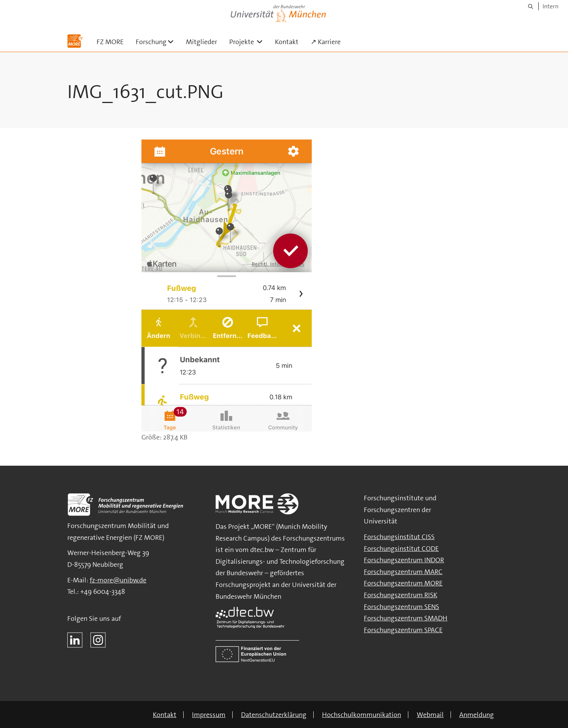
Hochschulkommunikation (362, 715)
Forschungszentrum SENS (401, 607)
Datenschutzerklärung (274, 715)
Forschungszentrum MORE (403, 583)
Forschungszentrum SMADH (406, 618)
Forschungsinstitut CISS (399, 537)
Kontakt (287, 42)
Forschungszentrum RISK (401, 595)
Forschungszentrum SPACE (403, 630)
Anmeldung (477, 715)
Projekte (249, 42)
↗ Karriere (326, 42)
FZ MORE (110, 42)
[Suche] (531, 6)
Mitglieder (201, 42)
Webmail (430, 715)
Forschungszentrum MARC (403, 572)
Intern (551, 6)
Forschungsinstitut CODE (401, 549)
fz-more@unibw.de (118, 580)
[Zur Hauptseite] (75, 41)
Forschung (158, 42)
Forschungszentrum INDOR (404, 560)
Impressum (209, 715)
